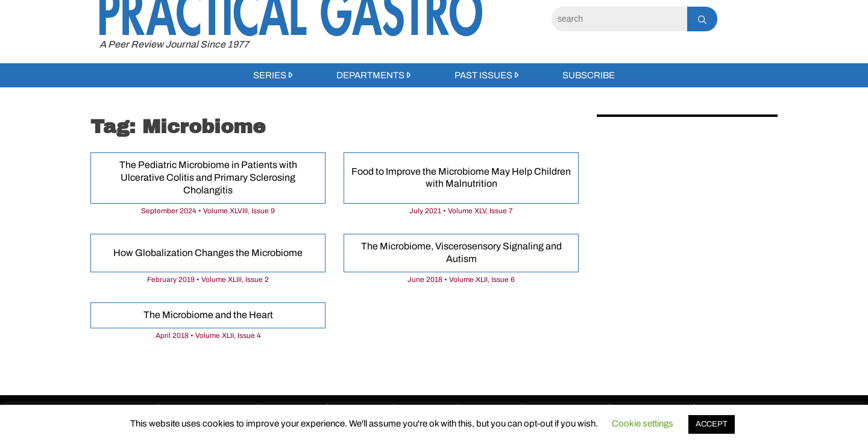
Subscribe (589, 75)
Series (270, 75)
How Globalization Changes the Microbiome (208, 253)
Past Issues (483, 75)
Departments (370, 75)
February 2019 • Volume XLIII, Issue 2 (208, 280)
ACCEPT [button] (712, 424)
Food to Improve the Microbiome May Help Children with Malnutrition (461, 178)
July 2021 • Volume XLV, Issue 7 (461, 211)
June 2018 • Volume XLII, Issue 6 (461, 280)
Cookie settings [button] (643, 424)
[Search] (619, 19)
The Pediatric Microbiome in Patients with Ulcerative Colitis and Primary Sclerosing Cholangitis (208, 177)
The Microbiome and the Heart (208, 315)
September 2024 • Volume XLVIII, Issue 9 (208, 211)
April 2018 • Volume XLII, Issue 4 (208, 336)
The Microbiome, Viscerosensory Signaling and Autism (461, 252)
